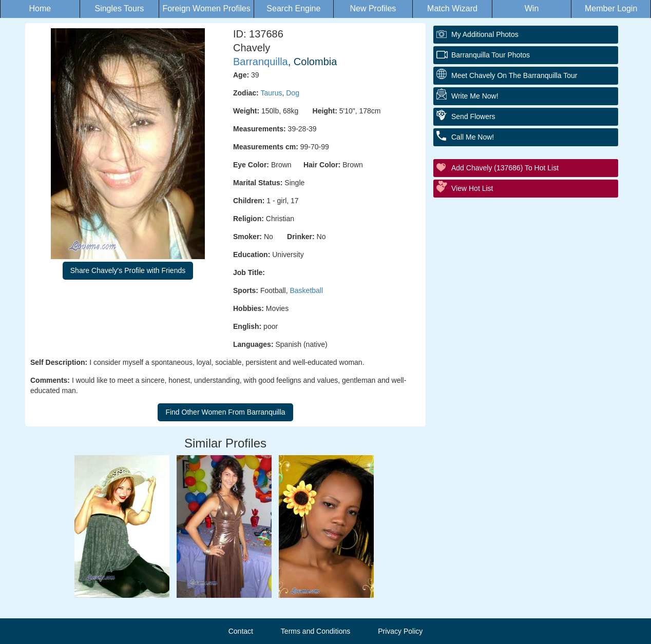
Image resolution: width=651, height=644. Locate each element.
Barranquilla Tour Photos (491, 55)
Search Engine (293, 8)
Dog (293, 93)
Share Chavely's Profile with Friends (128, 270)
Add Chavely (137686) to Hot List (505, 168)
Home (40, 8)
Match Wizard (452, 8)
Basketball (306, 290)
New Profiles (373, 8)
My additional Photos (485, 34)
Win (532, 8)
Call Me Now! (473, 137)
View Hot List (472, 188)
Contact (241, 631)
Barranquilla (261, 62)
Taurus (271, 93)
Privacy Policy (400, 631)
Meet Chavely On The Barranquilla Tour (514, 75)
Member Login (611, 8)
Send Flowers (473, 116)
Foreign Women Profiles (206, 8)
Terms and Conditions (315, 631)
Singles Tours (119, 8)
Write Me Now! (475, 96)
